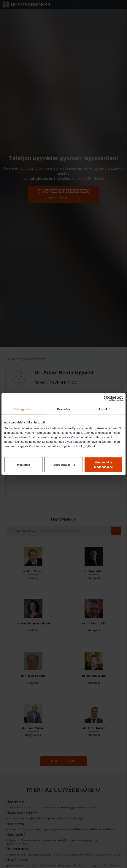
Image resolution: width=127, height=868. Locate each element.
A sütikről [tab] (105, 409)
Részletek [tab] (63, 409)
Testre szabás (64, 465)
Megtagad (23, 465)
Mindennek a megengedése (103, 465)
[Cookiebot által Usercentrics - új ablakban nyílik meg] (106, 398)
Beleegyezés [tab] (22, 409)
